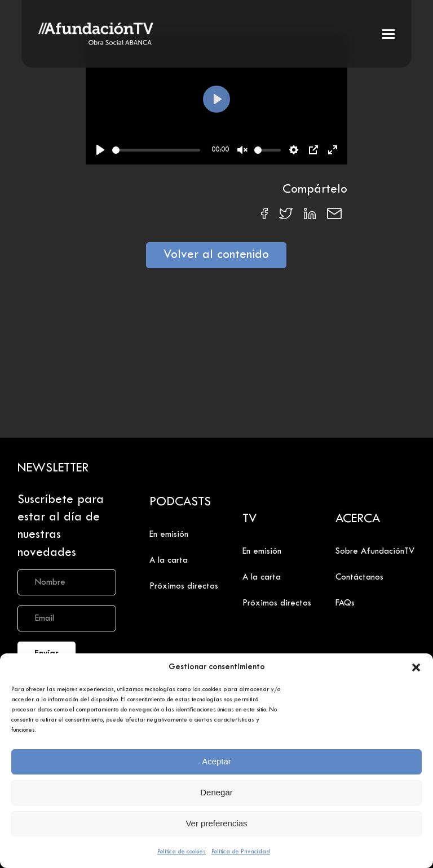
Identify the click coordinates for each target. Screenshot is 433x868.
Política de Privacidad (241, 852)
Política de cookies (182, 852)
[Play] (100, 150)
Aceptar (216, 761)
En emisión (169, 535)
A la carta (169, 560)
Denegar (216, 792)
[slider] (156, 150)
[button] (416, 667)
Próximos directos (184, 586)
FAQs (345, 603)
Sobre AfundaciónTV (375, 551)
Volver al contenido (216, 255)
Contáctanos (359, 577)
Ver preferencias (216, 823)
